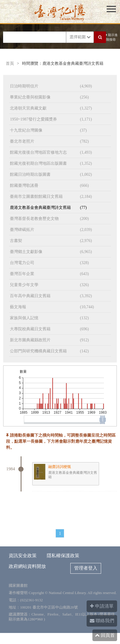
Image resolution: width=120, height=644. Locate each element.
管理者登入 (86, 568)
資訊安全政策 (23, 556)
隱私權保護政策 (63, 556)
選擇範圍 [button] (80, 37)
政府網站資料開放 (27, 566)
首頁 (10, 63)
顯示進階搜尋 (112, 37)
